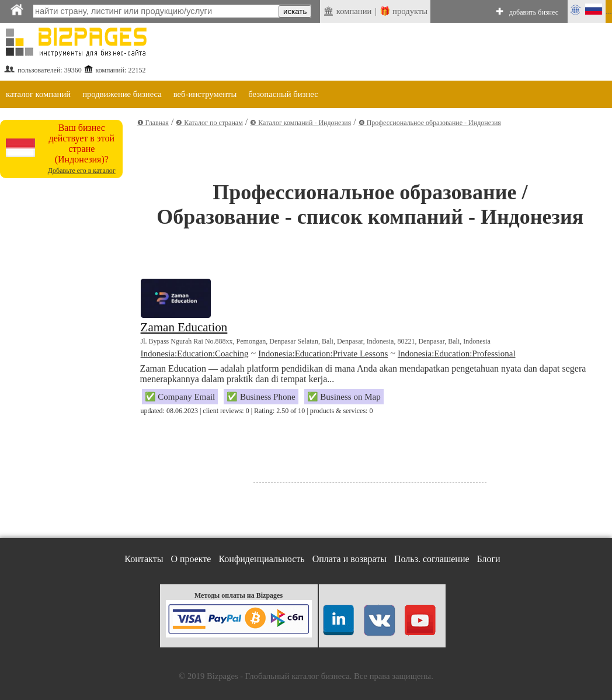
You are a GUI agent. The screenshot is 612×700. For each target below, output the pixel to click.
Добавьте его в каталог (82, 171)
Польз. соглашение (432, 559)
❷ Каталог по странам (209, 123)
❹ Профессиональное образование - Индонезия (430, 123)
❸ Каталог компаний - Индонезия (300, 123)
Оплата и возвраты (350, 559)
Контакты (144, 559)
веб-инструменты (205, 94)
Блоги (489, 559)
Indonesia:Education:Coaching (195, 354)
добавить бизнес (534, 12)
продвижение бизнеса (122, 94)
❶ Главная (153, 123)
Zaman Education (184, 327)
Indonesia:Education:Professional (457, 354)
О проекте (191, 559)
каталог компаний (38, 94)
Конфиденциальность (261, 559)
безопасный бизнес (283, 94)
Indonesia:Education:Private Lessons (323, 354)
